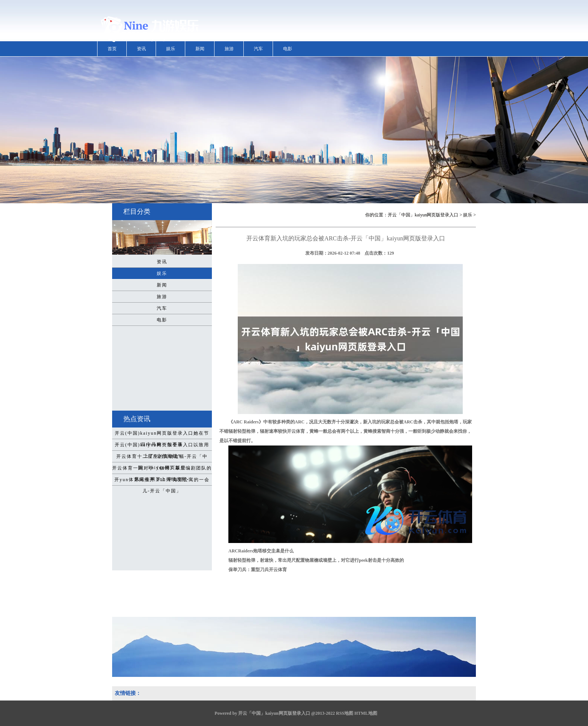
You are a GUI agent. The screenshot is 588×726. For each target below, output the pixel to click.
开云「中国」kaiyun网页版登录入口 (423, 215)
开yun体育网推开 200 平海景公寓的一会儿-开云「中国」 (162, 481)
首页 (112, 49)
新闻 (200, 49)
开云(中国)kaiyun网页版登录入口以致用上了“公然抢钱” (162, 446)
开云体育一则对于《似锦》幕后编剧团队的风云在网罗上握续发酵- (162, 469)
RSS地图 (345, 713)
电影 (288, 49)
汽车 (258, 49)
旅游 (229, 49)
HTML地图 (366, 713)
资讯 (141, 49)
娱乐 (171, 49)
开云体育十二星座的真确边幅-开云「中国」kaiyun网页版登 (162, 458)
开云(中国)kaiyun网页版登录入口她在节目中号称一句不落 (162, 435)
